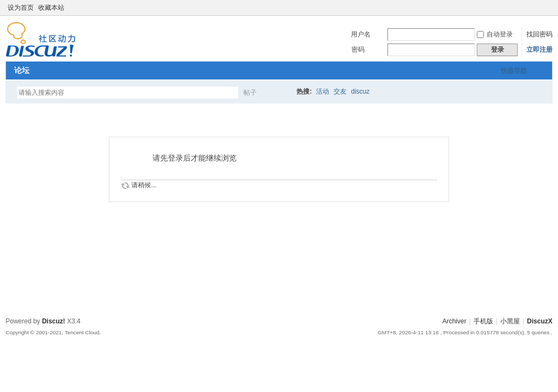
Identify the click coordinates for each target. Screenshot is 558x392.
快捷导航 (514, 71)
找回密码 (539, 34)
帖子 (250, 93)
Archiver (454, 321)
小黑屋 (510, 321)
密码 (358, 50)
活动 (323, 91)
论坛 (22, 70)
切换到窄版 (546, 8)
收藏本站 (51, 8)
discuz (360, 91)
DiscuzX (540, 321)
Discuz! (54, 321)
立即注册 (539, 50)
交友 (340, 91)
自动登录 (495, 34)
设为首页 (21, 8)
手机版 (483, 321)
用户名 (361, 34)
